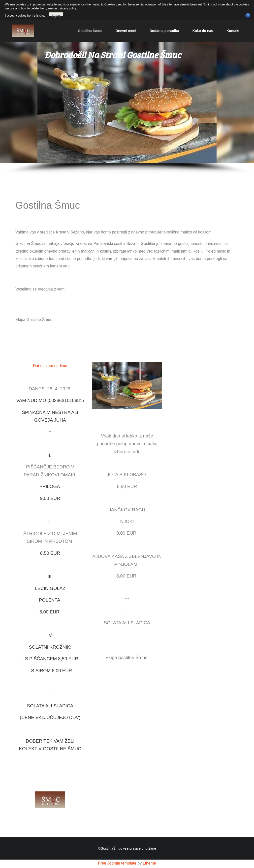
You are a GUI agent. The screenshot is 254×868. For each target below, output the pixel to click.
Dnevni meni (126, 31)
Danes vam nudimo (50, 366)
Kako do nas (203, 31)
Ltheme (149, 863)
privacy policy (67, 8)
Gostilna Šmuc (90, 31)
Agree (56, 15)
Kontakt (233, 31)
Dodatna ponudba (164, 31)
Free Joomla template (117, 863)
